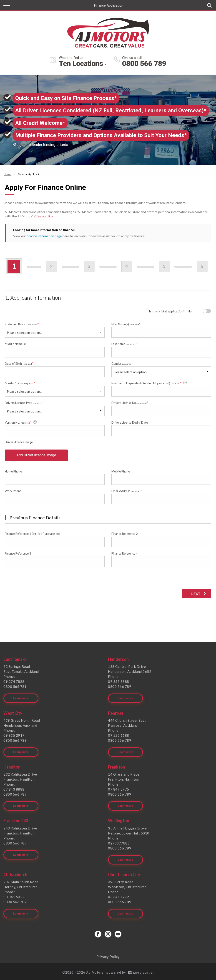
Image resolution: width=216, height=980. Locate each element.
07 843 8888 (14, 789)
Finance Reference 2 (125, 535)
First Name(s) (126, 324)
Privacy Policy (43, 216)
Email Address (127, 492)
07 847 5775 (119, 789)
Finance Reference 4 (125, 555)
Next (195, 595)
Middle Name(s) (15, 344)
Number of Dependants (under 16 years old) (149, 383)
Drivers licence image (19, 442)
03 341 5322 (14, 895)
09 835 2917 (14, 736)
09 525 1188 (119, 736)
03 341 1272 (119, 895)
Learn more (21, 699)
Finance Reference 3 (18, 555)
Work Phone (13, 492)
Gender (122, 363)
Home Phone (13, 472)
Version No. (21, 422)
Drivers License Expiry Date (130, 422)
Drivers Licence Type (24, 403)
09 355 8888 (119, 683)
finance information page (44, 236)
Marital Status (20, 383)
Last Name (124, 344)
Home (8, 174)
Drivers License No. (130, 403)
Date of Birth (19, 363)
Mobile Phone (121, 472)
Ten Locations (81, 63)
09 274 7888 (14, 683)
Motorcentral (141, 970)
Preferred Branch (22, 324)
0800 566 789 (144, 63)
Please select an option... (24, 333)
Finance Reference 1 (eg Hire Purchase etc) (33, 535)
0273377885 (119, 842)
